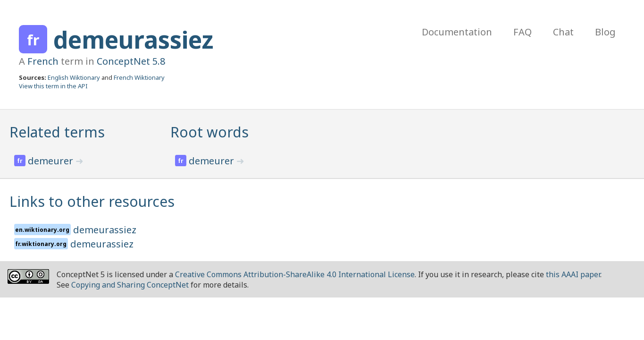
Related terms (57, 132)
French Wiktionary (139, 77)
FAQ (523, 32)
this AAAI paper (573, 274)
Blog (605, 32)
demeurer (52, 161)
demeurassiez (134, 40)
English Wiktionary (74, 77)
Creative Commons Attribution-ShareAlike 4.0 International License (295, 274)
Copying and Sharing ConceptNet (130, 285)
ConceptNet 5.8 (131, 61)
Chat (563, 32)
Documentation (457, 32)
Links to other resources (92, 201)
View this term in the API (53, 86)
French (43, 61)
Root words (209, 132)
